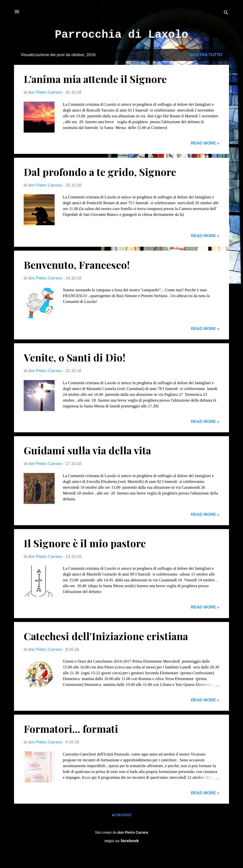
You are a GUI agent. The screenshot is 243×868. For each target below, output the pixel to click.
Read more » (205, 143)
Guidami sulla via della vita (87, 450)
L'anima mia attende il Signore (95, 79)
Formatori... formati (71, 729)
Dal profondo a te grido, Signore (100, 172)
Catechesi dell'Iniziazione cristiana (106, 636)
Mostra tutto (206, 55)
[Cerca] (226, 13)
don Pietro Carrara (133, 832)
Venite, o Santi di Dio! (75, 357)
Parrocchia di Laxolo (121, 35)
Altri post (121, 815)
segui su (122, 841)
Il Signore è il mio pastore (85, 543)
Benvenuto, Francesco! (77, 265)
